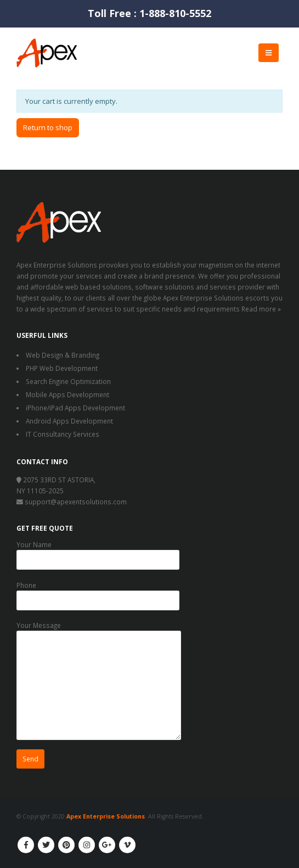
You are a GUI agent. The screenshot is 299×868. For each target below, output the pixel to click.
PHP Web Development (62, 368)
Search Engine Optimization (68, 381)
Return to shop (48, 127)
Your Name (98, 552)
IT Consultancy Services (63, 434)
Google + (107, 845)
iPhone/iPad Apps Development (75, 408)
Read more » (261, 309)
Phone (98, 592)
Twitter (46, 845)
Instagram (87, 845)
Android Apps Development (69, 421)
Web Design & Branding (63, 355)
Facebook (26, 845)
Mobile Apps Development (67, 394)
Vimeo (127, 845)
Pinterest (66, 845)
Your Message (99, 655)
